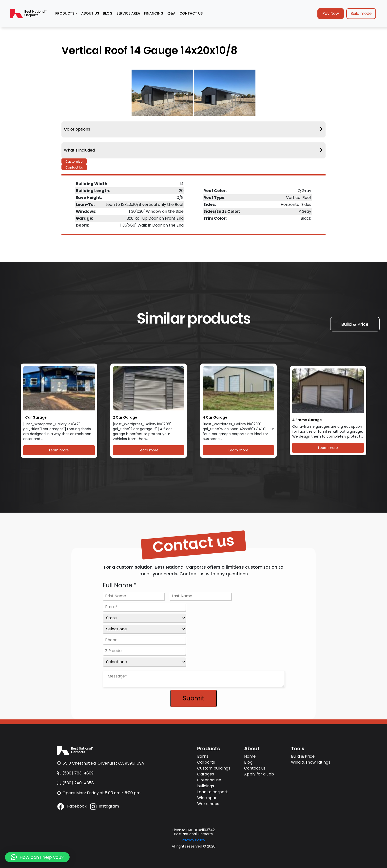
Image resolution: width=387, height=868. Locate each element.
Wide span (207, 798)
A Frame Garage (307, 420)
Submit (193, 698)
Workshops (208, 804)
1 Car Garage (35, 417)
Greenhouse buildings (209, 783)
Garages (206, 774)
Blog (248, 762)
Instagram (104, 806)
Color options (193, 129)
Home (250, 756)
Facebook (72, 806)
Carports (206, 762)
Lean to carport (213, 792)
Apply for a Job (259, 774)
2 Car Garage (125, 417)
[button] (37, 857)
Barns (203, 756)
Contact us (255, 768)
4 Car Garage (215, 417)
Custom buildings (214, 768)
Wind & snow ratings (311, 762)
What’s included (193, 150)
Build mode (361, 13)
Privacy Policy (193, 840)
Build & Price (355, 324)
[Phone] (144, 640)
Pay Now (331, 13)
